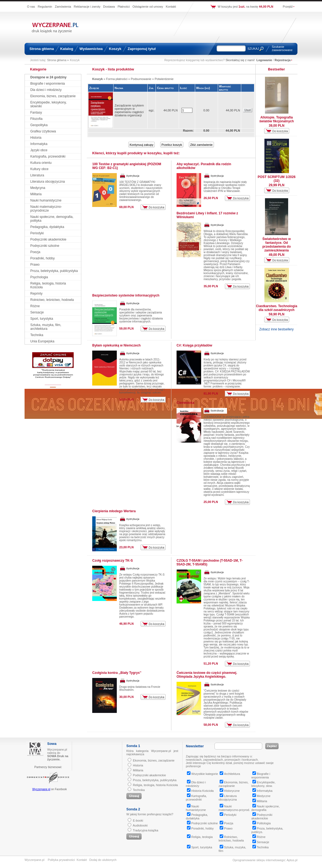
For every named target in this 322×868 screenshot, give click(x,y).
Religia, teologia (200, 837)
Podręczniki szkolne (45, 246)
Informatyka (39, 144)
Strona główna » (58, 60)
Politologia (262, 823)
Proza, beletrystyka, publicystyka (54, 271)
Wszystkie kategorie (202, 774)
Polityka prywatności (61, 860)
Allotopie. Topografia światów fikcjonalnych (277, 119)
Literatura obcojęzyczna (48, 182)
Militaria (36, 194)
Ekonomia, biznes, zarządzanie (53, 96)
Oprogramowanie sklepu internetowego (259, 860)
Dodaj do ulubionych (103, 860)
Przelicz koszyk (172, 145)
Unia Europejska (42, 341)
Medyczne (261, 796)
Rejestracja (283, 60)
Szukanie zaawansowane (282, 48)
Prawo (35, 265)
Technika (37, 335)
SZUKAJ (253, 49)
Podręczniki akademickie (48, 239)
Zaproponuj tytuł (142, 49)
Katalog (67, 49)
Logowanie (264, 60)
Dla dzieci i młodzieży (46, 90)
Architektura (230, 774)
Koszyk (115, 49)
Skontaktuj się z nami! (240, 60)
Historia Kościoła (200, 791)
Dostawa (109, 7)
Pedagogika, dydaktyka (47, 227)
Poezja (35, 252)
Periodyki (37, 233)
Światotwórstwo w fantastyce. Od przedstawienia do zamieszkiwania (276, 245)
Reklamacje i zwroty (87, 7)
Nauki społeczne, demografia (266, 808)
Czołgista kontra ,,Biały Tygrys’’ (117, 673)
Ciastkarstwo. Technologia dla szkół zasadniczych (277, 308)
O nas (31, 7)
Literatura (37, 175)
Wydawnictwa (91, 49)
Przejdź (288, 7)
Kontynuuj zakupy (141, 145)
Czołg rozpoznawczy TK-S (113, 561)
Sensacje (37, 312)
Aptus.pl (292, 860)
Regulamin (45, 7)
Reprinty (36, 294)
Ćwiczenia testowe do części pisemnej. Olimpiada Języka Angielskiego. (207, 675)
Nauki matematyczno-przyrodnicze (46, 209)
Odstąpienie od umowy (148, 7)
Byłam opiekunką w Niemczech (116, 345)
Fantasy (36, 112)
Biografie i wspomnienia (48, 84)
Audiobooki (140, 825)
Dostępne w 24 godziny (48, 77)
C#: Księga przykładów (194, 345)
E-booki (138, 820)
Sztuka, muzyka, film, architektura (46, 327)
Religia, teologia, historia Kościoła (155, 785)
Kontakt (171, 7)
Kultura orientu (41, 163)
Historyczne (230, 791)
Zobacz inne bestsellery (276, 329)
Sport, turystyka (42, 319)
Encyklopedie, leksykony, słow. (263, 784)
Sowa (52, 744)
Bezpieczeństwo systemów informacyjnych (126, 295)
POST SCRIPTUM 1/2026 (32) (277, 179)
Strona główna (42, 49)
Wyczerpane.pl (41, 789)
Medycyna (38, 188)
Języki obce (39, 150)
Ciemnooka (185, 403)
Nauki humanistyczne (46, 200)
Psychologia (39, 277)
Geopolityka (39, 125)
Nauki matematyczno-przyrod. (234, 808)
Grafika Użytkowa (43, 131)
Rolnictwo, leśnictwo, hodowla (52, 300)
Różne (35, 306)
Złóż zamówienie (201, 145)
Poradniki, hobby (42, 258)
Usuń (248, 110)
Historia (36, 138)
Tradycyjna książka (146, 830)
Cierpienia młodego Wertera (114, 511)
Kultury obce (39, 169)
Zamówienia (63, 7)
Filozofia (36, 119)
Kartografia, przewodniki (48, 156)
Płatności (124, 7)
